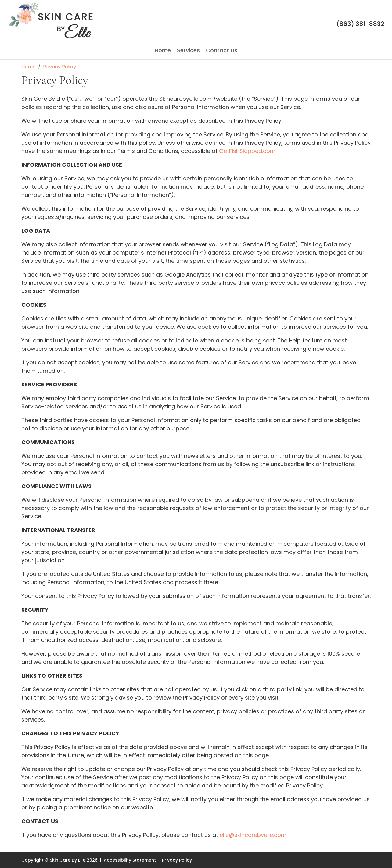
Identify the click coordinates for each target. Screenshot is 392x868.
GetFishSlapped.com (247, 151)
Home (163, 50)
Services (188, 50)
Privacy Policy (177, 860)
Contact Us (222, 50)
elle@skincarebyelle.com (253, 835)
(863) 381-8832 (360, 24)
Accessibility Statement (130, 860)
